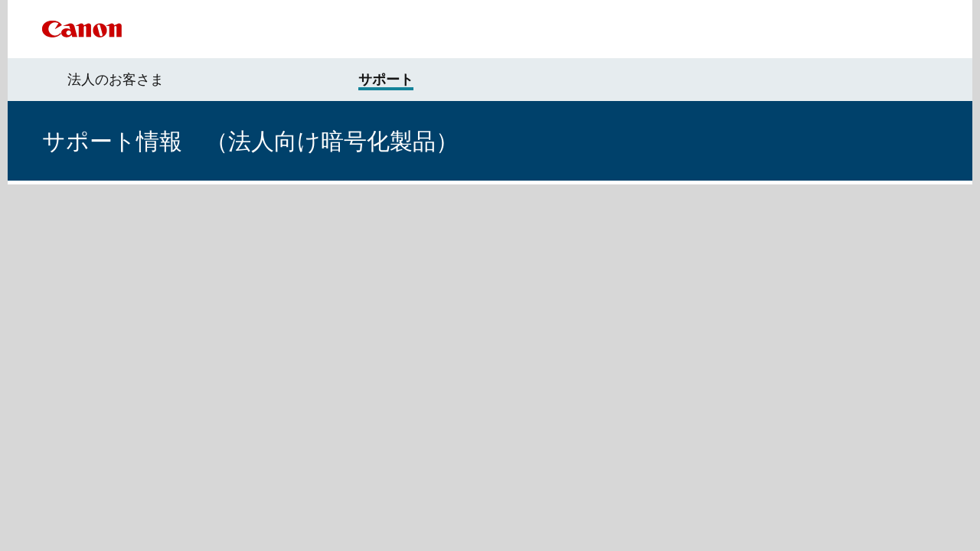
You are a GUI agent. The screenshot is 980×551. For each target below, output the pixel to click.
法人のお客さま (116, 80)
